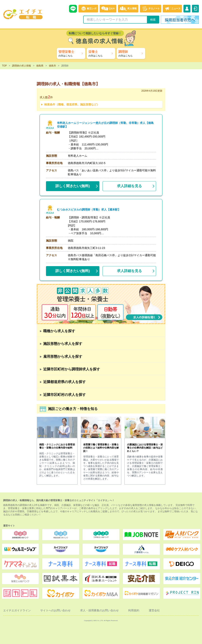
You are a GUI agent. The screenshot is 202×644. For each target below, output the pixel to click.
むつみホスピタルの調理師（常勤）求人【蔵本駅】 (89, 210)
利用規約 (134, 610)
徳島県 (40, 66)
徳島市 (52, 66)
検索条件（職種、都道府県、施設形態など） (72, 104)
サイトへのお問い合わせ (55, 610)
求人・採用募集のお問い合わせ (99, 610)
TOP (4, 66)
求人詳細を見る (129, 186)
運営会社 (154, 610)
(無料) (73, 185)
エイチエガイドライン (17, 610)
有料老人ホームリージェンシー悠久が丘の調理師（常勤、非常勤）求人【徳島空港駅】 (107, 125)
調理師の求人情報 (22, 66)
